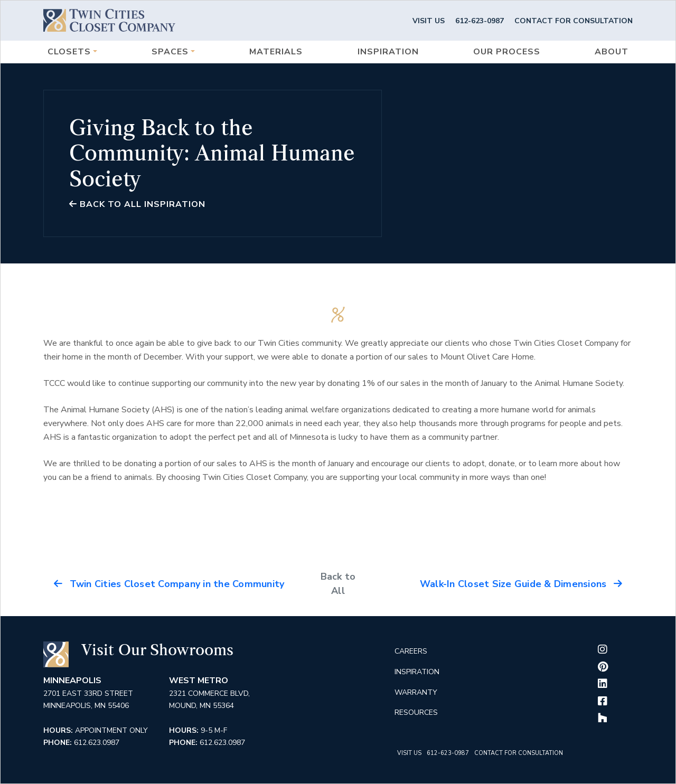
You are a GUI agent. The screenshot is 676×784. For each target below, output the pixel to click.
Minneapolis (72, 681)
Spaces (170, 52)
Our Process (507, 52)
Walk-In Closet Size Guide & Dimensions (521, 584)
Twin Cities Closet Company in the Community (169, 584)
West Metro (199, 681)
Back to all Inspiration (137, 204)
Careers (411, 651)
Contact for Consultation (574, 21)
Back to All (338, 584)
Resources (416, 712)
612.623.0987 (97, 743)
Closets (69, 52)
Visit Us (429, 21)
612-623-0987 (480, 21)
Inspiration (388, 52)
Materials (276, 52)
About (612, 52)
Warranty (416, 692)
